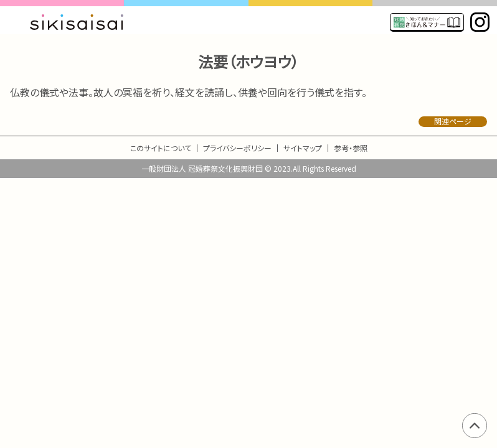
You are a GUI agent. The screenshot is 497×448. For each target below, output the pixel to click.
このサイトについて (161, 148)
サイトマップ (303, 148)
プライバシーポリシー (237, 148)
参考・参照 (351, 148)
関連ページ (453, 121)
